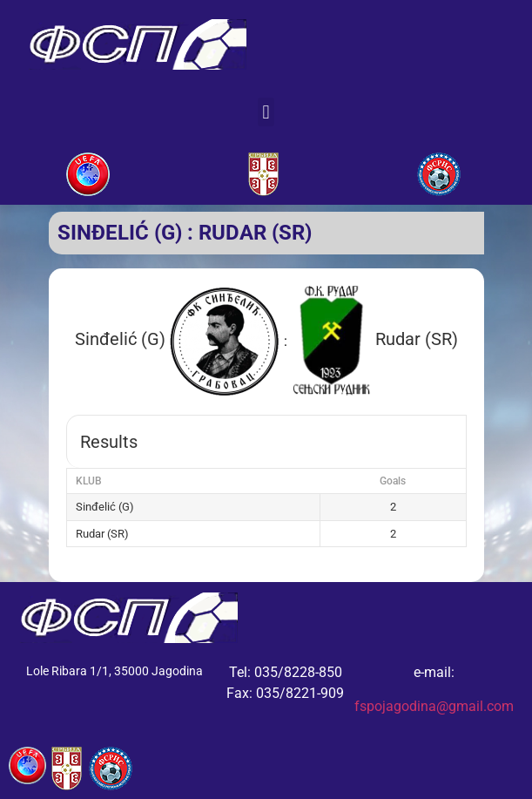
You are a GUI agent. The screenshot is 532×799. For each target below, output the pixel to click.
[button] (266, 112)
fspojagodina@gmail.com (434, 706)
